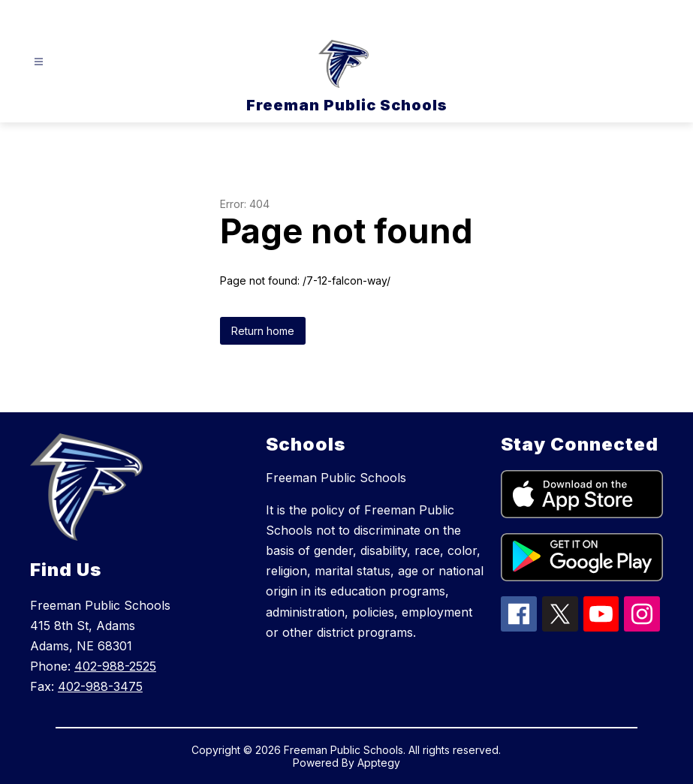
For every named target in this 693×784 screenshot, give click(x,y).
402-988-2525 (115, 666)
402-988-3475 (100, 686)
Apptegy (379, 763)
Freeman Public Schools (336, 478)
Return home (263, 331)
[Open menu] (39, 62)
